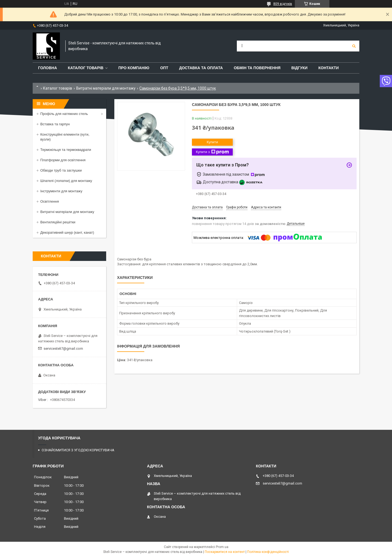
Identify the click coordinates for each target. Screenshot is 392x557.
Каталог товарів (58, 88)
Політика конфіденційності (268, 552)
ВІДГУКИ (299, 68)
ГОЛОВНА (48, 68)
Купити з (212, 152)
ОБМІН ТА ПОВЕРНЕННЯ (257, 68)
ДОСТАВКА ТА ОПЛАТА (201, 68)
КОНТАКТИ (329, 68)
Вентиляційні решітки (58, 222)
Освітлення (50, 201)
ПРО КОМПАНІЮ (134, 68)
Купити (212, 142)
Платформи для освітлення (63, 160)
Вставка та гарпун (55, 124)
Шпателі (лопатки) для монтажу (66, 181)
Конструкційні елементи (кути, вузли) (65, 137)
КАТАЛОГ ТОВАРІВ (85, 68)
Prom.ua (222, 547)
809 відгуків (283, 4)
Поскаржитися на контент (225, 552)
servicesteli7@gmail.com (63, 348)
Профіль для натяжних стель (64, 114)
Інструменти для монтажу (61, 191)
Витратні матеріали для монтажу (106, 88)
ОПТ (164, 68)
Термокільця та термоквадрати (66, 150)
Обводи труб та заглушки (61, 170)
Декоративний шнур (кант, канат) (67, 232)
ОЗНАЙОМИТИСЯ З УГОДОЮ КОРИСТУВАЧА (78, 450)
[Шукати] (354, 46)
